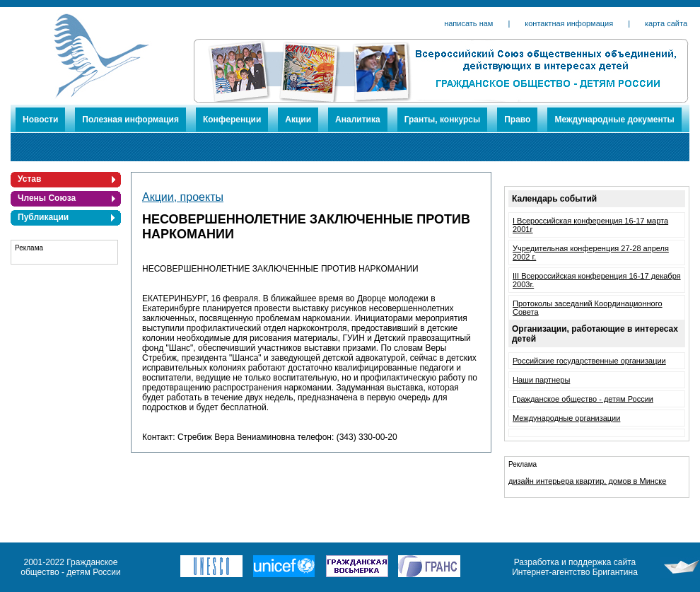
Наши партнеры (541, 380)
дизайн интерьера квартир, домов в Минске (587, 481)
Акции (298, 120)
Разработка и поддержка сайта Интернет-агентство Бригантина (575, 567)
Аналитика (358, 120)
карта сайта (666, 23)
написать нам (468, 23)
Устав (29, 179)
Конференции (232, 120)
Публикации (43, 217)
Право (517, 120)
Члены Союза (47, 198)
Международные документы (614, 120)
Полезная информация (130, 120)
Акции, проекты (183, 197)
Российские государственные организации (589, 361)
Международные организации (566, 418)
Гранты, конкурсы (443, 120)
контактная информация (569, 23)
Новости (40, 120)
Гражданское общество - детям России (583, 399)
